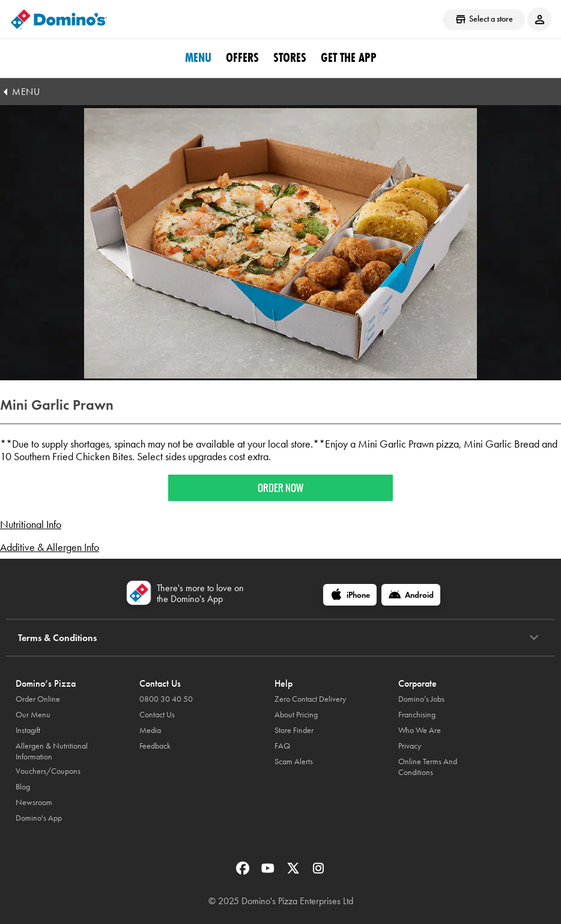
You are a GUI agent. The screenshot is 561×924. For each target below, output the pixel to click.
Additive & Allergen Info (50, 547)
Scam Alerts (294, 761)
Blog (23, 787)
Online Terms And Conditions (428, 767)
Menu (198, 58)
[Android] (411, 595)
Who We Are (420, 730)
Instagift (28, 730)
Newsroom (34, 802)
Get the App (349, 58)
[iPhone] (350, 595)
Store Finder (294, 730)
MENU (26, 92)
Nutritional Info (31, 524)
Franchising (417, 715)
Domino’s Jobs (421, 699)
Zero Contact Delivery (310, 699)
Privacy (410, 746)
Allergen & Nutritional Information (52, 751)
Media (150, 730)
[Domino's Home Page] (59, 19)
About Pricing (296, 715)
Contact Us (157, 715)
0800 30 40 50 (166, 699)
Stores (290, 58)
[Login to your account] (539, 19)
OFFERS (242, 58)
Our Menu (33, 715)
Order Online (38, 699)
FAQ (282, 746)
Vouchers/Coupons (48, 771)
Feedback (155, 746)
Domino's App (39, 818)
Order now (280, 488)
